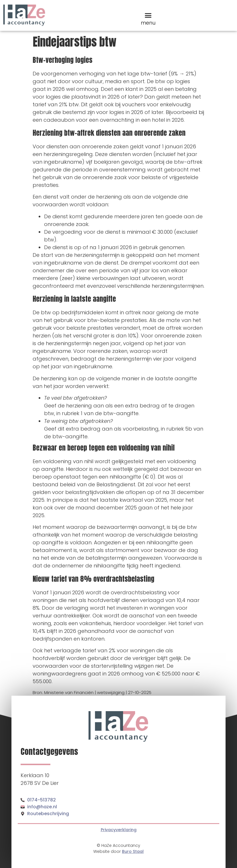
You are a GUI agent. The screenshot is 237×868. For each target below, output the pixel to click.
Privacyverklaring (119, 830)
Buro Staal (133, 851)
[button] (148, 15)
